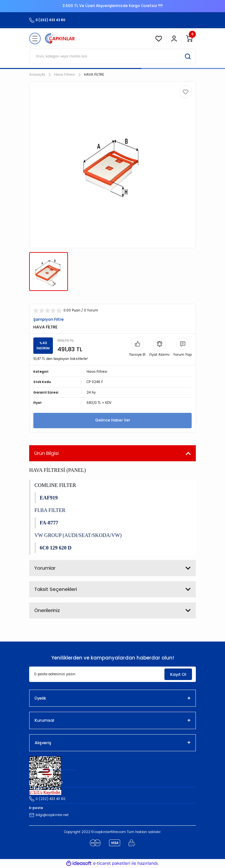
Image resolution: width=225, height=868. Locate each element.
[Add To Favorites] (186, 92)
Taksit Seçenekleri (56, 589)
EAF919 (49, 498)
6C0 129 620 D (56, 548)
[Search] (113, 56)
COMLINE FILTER (55, 485)
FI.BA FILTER (50, 510)
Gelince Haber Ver (113, 420)
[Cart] (189, 38)
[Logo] (60, 38)
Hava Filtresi (97, 372)
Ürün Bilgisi (46, 453)
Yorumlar (45, 568)
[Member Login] (174, 38)
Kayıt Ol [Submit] (178, 674)
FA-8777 (49, 523)
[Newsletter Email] (113, 674)
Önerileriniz (47, 610)
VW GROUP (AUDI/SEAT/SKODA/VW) (78, 535)
